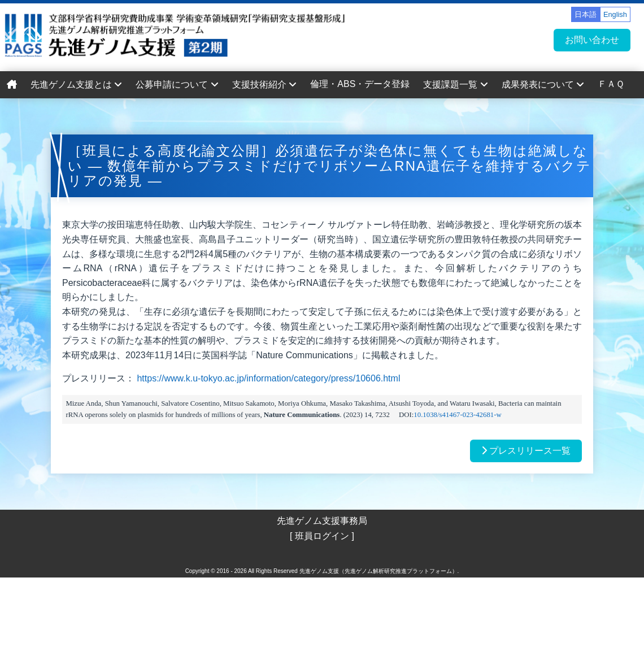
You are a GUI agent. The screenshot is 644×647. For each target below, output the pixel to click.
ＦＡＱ (611, 84)
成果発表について (543, 84)
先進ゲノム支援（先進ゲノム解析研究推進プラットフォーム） (378, 571)
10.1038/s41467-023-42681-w (457, 415)
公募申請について (177, 84)
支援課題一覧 (455, 84)
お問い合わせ (592, 40)
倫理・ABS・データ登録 (360, 84)
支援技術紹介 (264, 84)
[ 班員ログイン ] (322, 536)
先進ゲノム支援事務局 (322, 521)
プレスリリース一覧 (526, 451)
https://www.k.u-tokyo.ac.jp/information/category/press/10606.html (268, 378)
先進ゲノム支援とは (76, 84)
